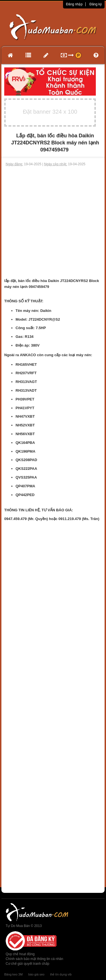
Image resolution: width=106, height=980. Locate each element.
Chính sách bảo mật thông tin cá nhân (34, 959)
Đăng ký (96, 4)
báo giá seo (36, 974)
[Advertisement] (53, 222)
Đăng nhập (74, 4)
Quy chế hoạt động (20, 954)
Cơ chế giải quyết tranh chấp (27, 964)
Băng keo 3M (13, 974)
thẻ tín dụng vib (61, 974)
